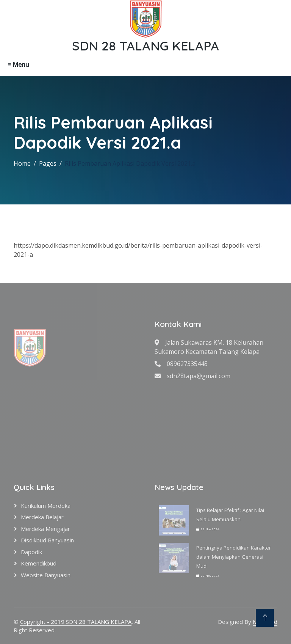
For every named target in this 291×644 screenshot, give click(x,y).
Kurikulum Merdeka (46, 506)
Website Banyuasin (46, 575)
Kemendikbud (39, 563)
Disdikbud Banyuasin (47, 540)
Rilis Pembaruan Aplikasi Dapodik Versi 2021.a (130, 163)
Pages (48, 163)
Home (22, 163)
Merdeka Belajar (42, 517)
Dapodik (31, 552)
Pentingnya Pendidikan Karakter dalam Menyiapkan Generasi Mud (234, 557)
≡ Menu (18, 64)
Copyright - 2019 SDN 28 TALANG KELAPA (76, 622)
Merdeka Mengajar (45, 529)
